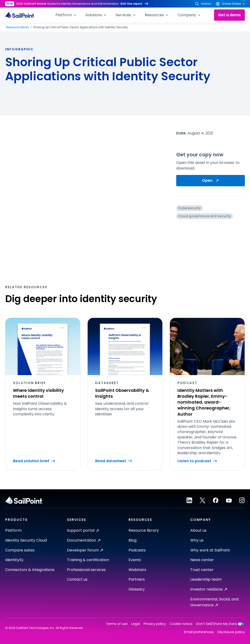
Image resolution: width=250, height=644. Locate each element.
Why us (197, 540)
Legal (136, 624)
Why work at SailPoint (210, 550)
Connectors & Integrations (30, 570)
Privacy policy (155, 624)
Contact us (77, 579)
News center (202, 560)
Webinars (137, 570)
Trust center (202, 570)
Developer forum (85, 550)
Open (211, 180)
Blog (133, 540)
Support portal (83, 530)
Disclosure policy (231, 632)
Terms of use (117, 624)
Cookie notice (181, 624)
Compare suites (20, 550)
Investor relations (209, 589)
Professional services (86, 570)
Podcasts (137, 550)
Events (135, 560)
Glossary (137, 589)
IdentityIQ (14, 560)
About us (198, 530)
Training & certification (88, 560)
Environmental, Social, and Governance (214, 602)
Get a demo (229, 15)
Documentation (84, 540)
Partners (137, 579)
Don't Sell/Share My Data (221, 624)
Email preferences (199, 632)
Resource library (18, 27)
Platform (13, 530)
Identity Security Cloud (26, 540)
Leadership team (206, 579)
